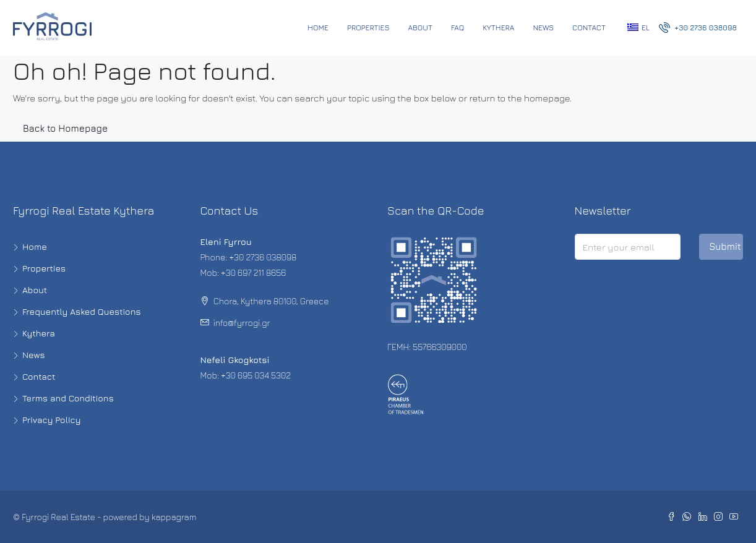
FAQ (457, 28)
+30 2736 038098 (698, 27)
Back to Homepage (65, 128)
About (421, 28)
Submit (725, 246)
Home (318, 28)
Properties (368, 28)
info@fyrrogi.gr (242, 323)
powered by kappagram (150, 517)
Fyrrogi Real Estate (58, 517)
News (543, 28)
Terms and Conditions (68, 398)
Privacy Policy (52, 420)
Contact (589, 28)
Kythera (498, 28)
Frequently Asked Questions (82, 311)
